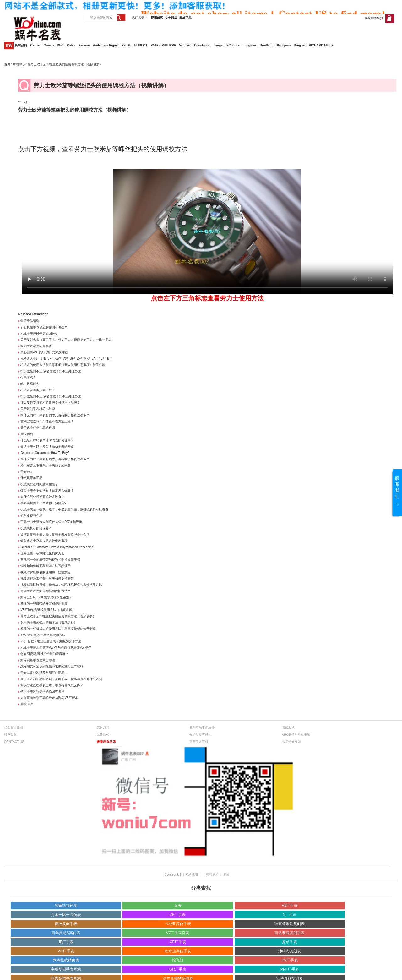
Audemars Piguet (106, 45)
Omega (49, 45)
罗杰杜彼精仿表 (66, 960)
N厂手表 (290, 915)
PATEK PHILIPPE (163, 45)
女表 (178, 906)
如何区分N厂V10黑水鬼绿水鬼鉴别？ (46, 597)
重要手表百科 (199, 742)
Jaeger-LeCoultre (226, 45)
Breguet (300, 45)
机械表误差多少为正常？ (38, 390)
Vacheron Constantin (195, 45)
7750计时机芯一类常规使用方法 (43, 635)
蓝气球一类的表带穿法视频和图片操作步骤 (50, 560)
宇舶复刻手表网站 (66, 969)
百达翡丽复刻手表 (290, 933)
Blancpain (283, 45)
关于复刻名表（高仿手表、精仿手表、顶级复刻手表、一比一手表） (68, 340)
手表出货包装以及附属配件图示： (44, 673)
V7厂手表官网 (178, 933)
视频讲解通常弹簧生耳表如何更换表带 (47, 578)
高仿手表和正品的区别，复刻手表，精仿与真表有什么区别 (61, 679)
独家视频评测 (66, 906)
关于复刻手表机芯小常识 (38, 409)
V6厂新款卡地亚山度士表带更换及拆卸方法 (51, 641)
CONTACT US (14, 742)
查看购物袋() (374, 18)
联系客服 (10, 735)
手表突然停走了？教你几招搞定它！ (46, 503)
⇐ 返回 (24, 102)
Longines (250, 45)
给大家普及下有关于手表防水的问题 (46, 465)
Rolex (71, 45)
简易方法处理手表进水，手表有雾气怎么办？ (52, 685)
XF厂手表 (178, 942)
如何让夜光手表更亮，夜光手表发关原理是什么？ (55, 534)
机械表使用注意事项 (296, 735)
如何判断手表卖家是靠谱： (39, 660)
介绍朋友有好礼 (200, 735)
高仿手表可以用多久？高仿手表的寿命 (47, 446)
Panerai (84, 45)
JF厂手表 (66, 942)
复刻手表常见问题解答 (36, 346)
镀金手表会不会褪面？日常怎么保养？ (47, 490)
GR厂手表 (178, 969)
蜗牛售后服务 (30, 384)
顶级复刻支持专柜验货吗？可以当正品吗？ (50, 403)
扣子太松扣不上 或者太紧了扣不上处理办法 (51, 371)
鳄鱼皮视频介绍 (31, 516)
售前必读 (288, 727)
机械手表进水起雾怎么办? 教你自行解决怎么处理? (56, 648)
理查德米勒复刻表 (290, 924)
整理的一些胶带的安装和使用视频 (44, 604)
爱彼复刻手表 (66, 924)
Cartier (35, 45)
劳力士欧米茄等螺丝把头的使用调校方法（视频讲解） (58, 616)
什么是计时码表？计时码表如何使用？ (47, 440)
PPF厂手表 (290, 969)
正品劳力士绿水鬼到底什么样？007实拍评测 (51, 522)
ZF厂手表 (178, 915)
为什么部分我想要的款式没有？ (42, 497)
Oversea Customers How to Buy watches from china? (58, 547)
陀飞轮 (178, 960)
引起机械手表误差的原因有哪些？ (44, 327)
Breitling (266, 45)
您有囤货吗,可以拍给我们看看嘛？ (44, 654)
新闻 (226, 875)
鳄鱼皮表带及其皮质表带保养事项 (44, 541)
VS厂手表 (66, 951)
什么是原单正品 (31, 478)
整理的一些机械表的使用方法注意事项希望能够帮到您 (58, 629)
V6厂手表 (290, 906)
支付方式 (103, 727)
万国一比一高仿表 (66, 915)
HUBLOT (141, 45)
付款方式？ (28, 377)
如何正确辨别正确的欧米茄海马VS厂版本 (49, 698)
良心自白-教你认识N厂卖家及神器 (44, 352)
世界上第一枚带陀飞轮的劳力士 (42, 553)
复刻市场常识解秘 (202, 727)
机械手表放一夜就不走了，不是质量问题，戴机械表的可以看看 (64, 509)
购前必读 (27, 704)
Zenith (127, 45)
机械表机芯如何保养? (35, 528)
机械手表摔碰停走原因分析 (39, 333)
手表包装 (27, 472)
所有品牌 (21, 45)
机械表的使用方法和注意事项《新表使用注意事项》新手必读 (63, 365)
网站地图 (192, 875)
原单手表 (290, 942)
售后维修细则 (30, 321)
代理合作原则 (14, 727)
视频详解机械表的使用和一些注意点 (46, 572)
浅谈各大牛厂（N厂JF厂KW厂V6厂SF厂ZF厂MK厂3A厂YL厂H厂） (67, 359)
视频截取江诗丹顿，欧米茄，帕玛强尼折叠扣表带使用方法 (61, 585)
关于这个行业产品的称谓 (38, 428)
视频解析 (212, 875)
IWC (60, 45)
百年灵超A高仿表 (66, 933)
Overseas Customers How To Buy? (45, 453)
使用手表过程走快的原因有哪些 (42, 691)
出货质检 (103, 735)
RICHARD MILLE (321, 45)
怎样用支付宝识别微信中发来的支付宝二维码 (52, 666)
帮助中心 (19, 64)
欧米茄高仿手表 (178, 951)
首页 (9, 45)
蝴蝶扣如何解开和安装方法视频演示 (46, 566)
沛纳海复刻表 (290, 951)
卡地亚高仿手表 (178, 924)
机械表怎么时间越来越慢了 (39, 484)
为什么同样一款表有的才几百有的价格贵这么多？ (55, 415)
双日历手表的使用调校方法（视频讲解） (49, 622)
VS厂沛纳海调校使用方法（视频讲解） (48, 610)
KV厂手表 (290, 960)
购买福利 (27, 434)
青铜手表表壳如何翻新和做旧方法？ (46, 591)
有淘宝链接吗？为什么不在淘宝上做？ (47, 421)
